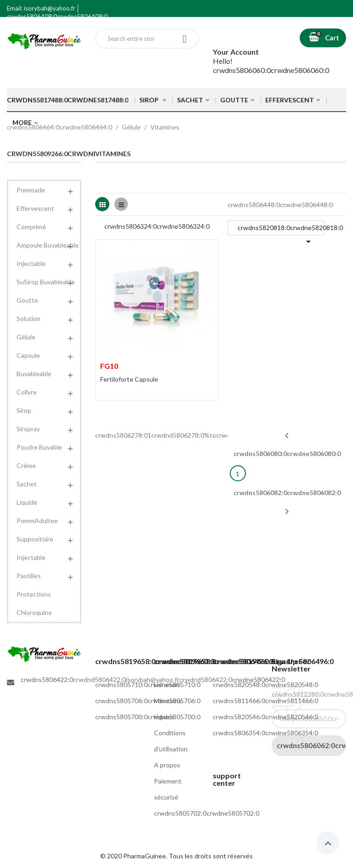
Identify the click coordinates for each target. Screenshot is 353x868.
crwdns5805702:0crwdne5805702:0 (207, 813)
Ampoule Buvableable (48, 245)
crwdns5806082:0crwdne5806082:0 (287, 503)
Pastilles (29, 576)
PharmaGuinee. (146, 856)
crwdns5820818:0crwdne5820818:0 (281, 230)
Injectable (31, 263)
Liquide (27, 502)
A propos (167, 765)
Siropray (28, 429)
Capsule (28, 355)
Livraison (167, 685)
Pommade (31, 190)
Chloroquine (34, 612)
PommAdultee (37, 521)
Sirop (24, 410)
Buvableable (34, 374)
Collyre (27, 392)
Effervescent (35, 208)
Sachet (27, 484)
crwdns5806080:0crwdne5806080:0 (287, 444)
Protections (34, 594)
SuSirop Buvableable (46, 282)
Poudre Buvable (39, 447)
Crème (26, 465)
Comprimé (31, 227)
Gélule (26, 337)
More (22, 122)
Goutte (27, 300)
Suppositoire (35, 539)
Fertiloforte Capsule (129, 379)
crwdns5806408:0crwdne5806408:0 (57, 17)
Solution (28, 318)
